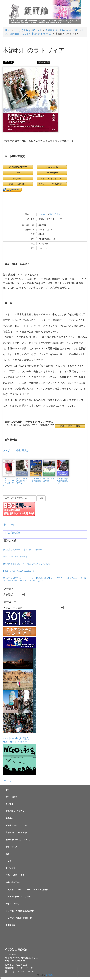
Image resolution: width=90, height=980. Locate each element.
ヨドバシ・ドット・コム (52, 178)
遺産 (51, 214)
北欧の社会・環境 (69, 30)
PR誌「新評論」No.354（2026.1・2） (19, 571)
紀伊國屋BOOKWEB (18, 167)
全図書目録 (51, 30)
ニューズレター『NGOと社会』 (19, 897)
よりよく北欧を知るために (28, 30)
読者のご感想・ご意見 (70, 426)
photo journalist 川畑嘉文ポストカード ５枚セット (19, 696)
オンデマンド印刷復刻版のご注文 (20, 911)
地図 (8, 854)
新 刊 (9, 525)
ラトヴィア (43, 214)
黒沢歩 (57, 214)
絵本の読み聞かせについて (17, 882)
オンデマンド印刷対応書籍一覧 (19, 918)
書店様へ (9, 818)
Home (8, 30)
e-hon (18, 173)
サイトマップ (11, 847)
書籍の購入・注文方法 (15, 811)
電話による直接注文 (18, 184)
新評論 (37, 11)
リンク (9, 861)
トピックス (10, 868)
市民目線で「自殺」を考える (15, 557)
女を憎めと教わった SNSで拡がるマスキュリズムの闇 (27, 564)
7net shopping (52, 173)
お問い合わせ (11, 797)
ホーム (9, 790)
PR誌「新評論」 (13, 533)
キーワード (10, 781)
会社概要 (9, 804)
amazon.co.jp (52, 167)
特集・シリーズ (12, 904)
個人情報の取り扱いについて (18, 840)
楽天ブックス (18, 178)
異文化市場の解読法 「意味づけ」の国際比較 (23, 549)
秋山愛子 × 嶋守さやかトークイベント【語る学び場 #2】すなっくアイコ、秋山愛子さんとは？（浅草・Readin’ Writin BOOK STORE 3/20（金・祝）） (45, 579)
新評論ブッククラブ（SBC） (18, 825)
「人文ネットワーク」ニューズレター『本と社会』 (27, 890)
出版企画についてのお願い (17, 832)
